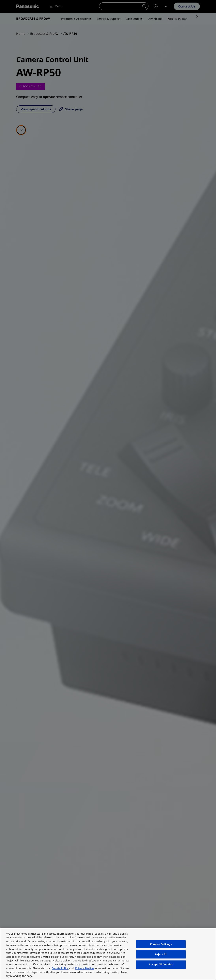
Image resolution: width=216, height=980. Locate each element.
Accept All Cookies (161, 964)
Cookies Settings (161, 944)
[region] (108, 954)
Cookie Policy (60, 968)
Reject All (161, 954)
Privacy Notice (85, 968)
